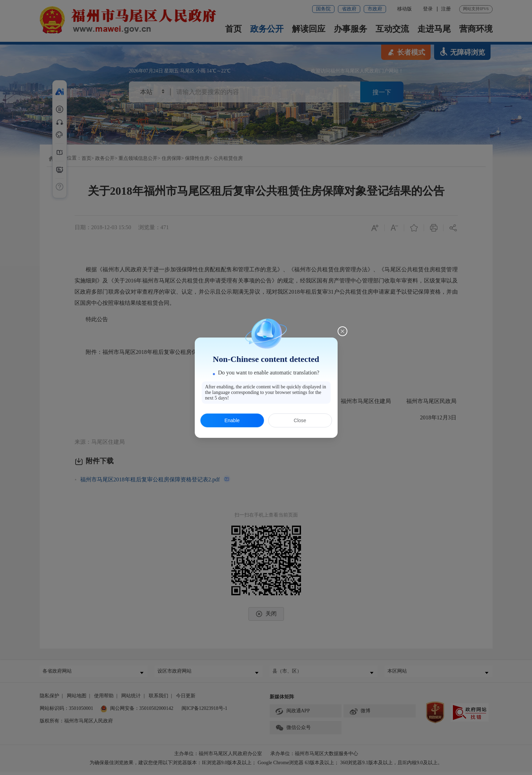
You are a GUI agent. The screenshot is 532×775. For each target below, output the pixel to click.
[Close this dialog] (342, 331)
